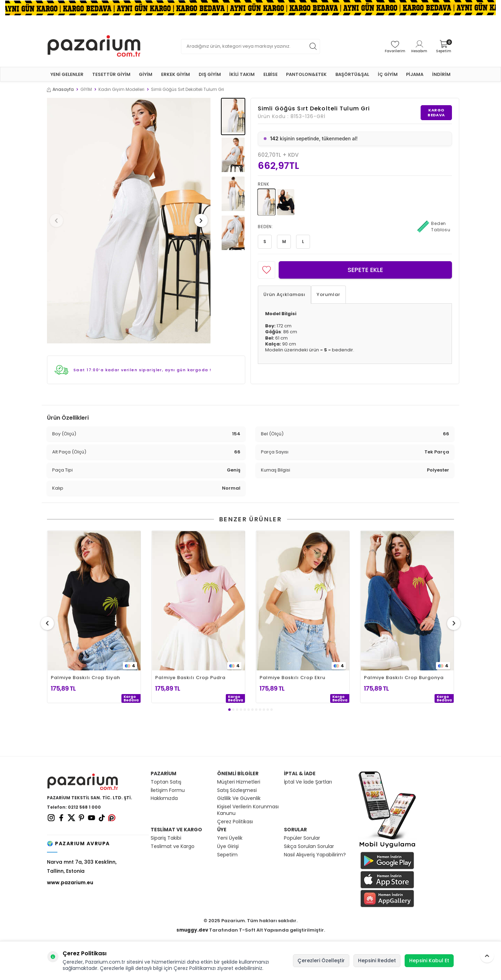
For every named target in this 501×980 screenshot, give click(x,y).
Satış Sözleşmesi (237, 790)
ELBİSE (271, 74)
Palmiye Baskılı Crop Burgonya (404, 678)
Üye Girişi (228, 846)
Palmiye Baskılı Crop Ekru (292, 678)
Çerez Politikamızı (195, 968)
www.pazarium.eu (70, 882)
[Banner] (250, 8)
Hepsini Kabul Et (429, 960)
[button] (59, 220)
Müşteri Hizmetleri (239, 782)
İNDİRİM (441, 74)
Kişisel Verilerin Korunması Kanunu (248, 810)
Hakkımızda (164, 798)
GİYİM (146, 74)
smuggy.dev (192, 930)
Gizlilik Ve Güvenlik (239, 798)
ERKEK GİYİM (176, 74)
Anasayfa (60, 90)
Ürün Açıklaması (284, 294)
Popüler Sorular (302, 838)
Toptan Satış (166, 782)
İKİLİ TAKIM (242, 74)
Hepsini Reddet (377, 960)
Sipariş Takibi (166, 838)
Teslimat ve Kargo (173, 846)
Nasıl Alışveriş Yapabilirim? (315, 855)
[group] (129, 221)
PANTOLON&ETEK (306, 74)
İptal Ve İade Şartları (308, 782)
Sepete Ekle (365, 270)
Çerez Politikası (235, 822)
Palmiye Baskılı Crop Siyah (85, 678)
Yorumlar (328, 294)
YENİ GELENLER (67, 74)
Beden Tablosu (434, 227)
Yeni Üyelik (230, 838)
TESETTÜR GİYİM (111, 74)
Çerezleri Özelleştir (321, 960)
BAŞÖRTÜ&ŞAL (352, 74)
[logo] (94, 46)
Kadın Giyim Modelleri (121, 90)
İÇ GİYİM (388, 74)
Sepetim (227, 855)
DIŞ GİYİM (210, 74)
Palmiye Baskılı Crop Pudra (190, 678)
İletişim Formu (168, 790)
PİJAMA (415, 74)
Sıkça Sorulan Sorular (309, 846)
